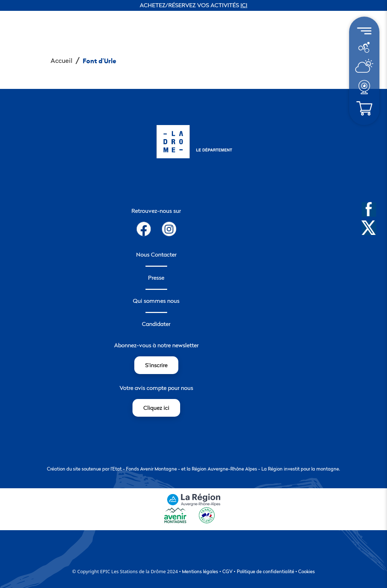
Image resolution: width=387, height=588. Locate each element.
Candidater (156, 324)
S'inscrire (156, 365)
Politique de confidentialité (266, 571)
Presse (156, 278)
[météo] (364, 47)
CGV (227, 571)
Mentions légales (200, 571)
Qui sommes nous (156, 301)
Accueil (62, 61)
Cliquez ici (156, 408)
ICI (244, 5)
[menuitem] (364, 47)
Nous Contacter (156, 254)
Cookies (306, 571)
